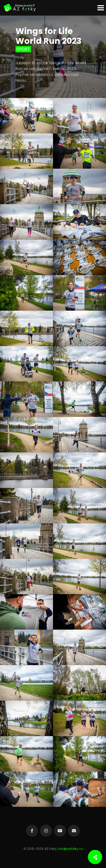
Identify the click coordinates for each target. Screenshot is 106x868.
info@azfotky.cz (70, 849)
